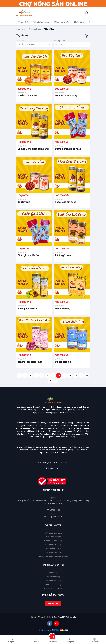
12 (70, 375)
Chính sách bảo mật (53, 549)
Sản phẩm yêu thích (53, 581)
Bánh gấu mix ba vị (27, 309)
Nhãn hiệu (79, 22)
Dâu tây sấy (24, 202)
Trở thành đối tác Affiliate (53, 589)
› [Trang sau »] (56, 381)
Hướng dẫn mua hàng (53, 533)
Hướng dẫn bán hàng (53, 541)
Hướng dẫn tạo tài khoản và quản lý (53, 557)
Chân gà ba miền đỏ (28, 255)
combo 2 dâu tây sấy (66, 96)
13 (76, 375)
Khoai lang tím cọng (66, 202)
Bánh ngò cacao (64, 255)
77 (87, 375)
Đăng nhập (53, 573)
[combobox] (34, 45)
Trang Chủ (23, 22)
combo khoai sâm (27, 96)
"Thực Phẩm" (50, 29)
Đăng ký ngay (53, 603)
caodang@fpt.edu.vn (53, 517)
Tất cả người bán (61, 22)
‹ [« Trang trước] (19, 375)
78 (50, 381)
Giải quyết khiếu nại (53, 553)
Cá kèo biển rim (63, 362)
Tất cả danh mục (41, 22)
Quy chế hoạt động (53, 545)
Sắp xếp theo (59, 40)
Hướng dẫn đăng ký (53, 537)
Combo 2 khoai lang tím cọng (33, 149)
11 (64, 375)
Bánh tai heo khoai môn (30, 362)
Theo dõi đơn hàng (53, 585)
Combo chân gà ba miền (68, 149)
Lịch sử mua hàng (53, 577)
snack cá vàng (63, 309)
